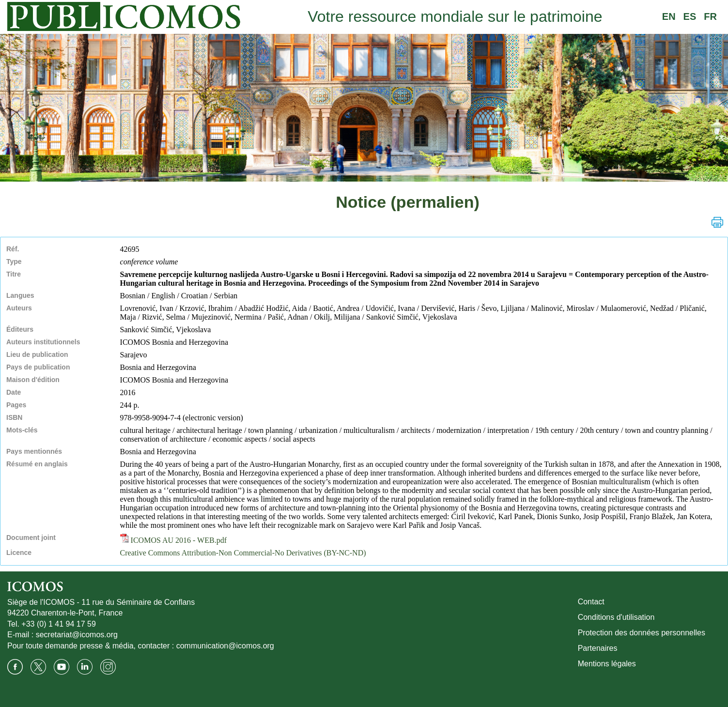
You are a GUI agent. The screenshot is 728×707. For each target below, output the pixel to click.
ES (690, 16)
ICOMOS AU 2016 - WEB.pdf (173, 540)
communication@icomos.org (225, 646)
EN (669, 16)
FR (710, 16)
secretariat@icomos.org (77, 635)
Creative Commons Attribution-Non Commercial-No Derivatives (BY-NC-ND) (243, 553)
